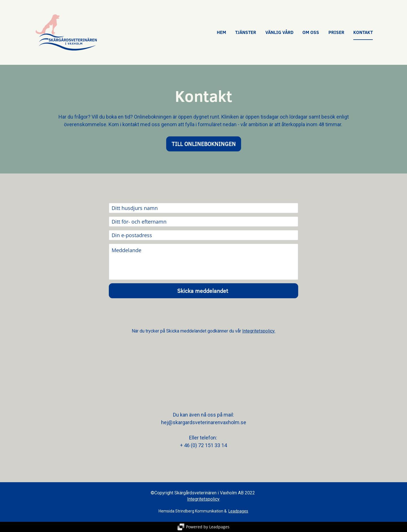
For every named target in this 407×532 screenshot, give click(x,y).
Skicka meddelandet (203, 291)
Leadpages (238, 511)
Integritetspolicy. (259, 331)
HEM (221, 32)
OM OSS (311, 32)
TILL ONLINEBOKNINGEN (204, 144)
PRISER (336, 32)
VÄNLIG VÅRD (279, 32)
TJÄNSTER (246, 32)
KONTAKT (363, 32)
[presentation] (203, 313)
